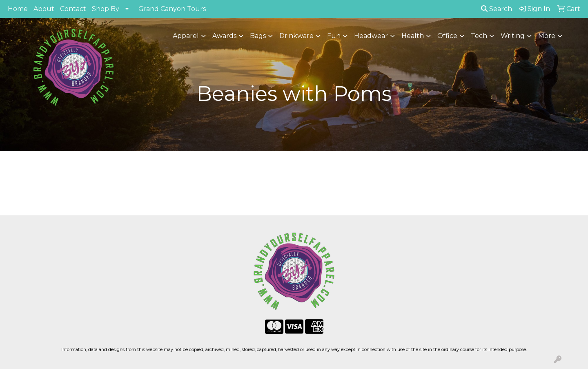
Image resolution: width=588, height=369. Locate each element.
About (44, 9)
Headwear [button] (371, 36)
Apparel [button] (186, 36)
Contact (73, 9)
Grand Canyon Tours (172, 9)
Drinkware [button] (296, 36)
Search (497, 9)
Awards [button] (224, 36)
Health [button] (413, 36)
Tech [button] (479, 36)
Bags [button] (258, 36)
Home (18, 9)
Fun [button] (334, 36)
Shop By (106, 9)
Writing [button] (513, 36)
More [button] (547, 36)
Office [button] (447, 36)
